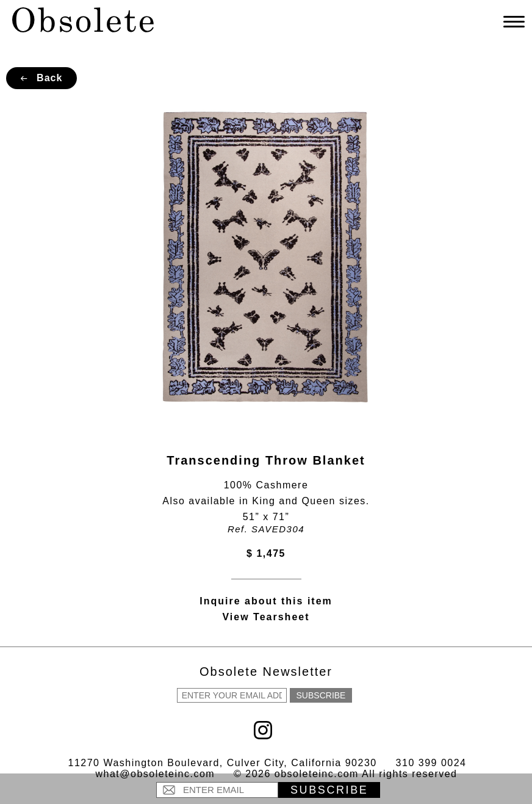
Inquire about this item (266, 601)
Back (42, 78)
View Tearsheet (266, 617)
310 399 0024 (431, 763)
